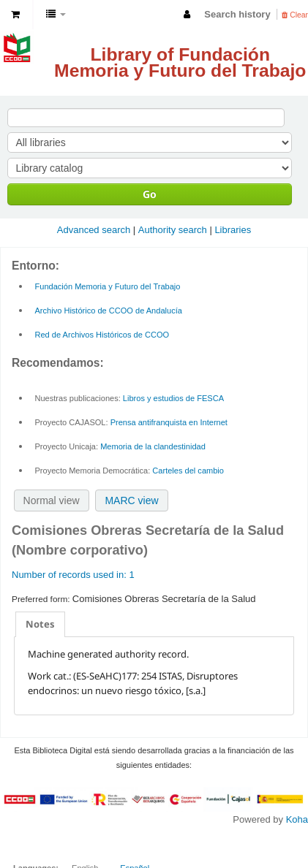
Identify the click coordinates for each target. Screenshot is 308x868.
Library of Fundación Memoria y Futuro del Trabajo (180, 62)
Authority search (173, 230)
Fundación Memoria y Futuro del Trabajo (108, 286)
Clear (295, 15)
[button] (15, 15)
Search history (237, 14)
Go (150, 194)
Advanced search (94, 230)
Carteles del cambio (188, 471)
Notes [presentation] (40, 624)
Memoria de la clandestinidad (153, 446)
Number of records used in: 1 (73, 575)
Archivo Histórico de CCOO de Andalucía (109, 311)
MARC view (131, 500)
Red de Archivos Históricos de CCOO (102, 335)
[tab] (40, 624)
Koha (297, 819)
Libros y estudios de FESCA (173, 398)
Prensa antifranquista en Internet (169, 422)
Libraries (233, 230)
